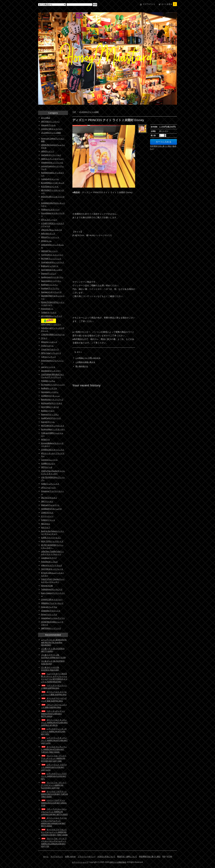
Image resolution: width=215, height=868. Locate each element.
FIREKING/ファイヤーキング (52, 603)
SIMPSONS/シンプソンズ (51, 628)
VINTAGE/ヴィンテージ (50, 121)
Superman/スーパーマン (51, 281)
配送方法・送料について (127, 856)
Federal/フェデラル (49, 607)
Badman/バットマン (49, 285)
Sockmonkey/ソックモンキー (53, 429)
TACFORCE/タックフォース (52, 569)
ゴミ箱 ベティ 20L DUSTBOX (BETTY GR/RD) (53, 650)
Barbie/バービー (48, 411)
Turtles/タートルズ (49, 312)
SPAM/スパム (46, 241)
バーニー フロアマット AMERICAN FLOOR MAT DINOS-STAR (54, 803)
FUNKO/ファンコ (48, 520)
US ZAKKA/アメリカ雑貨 (89, 112)
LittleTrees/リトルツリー (51, 324)
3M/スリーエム (47, 501)
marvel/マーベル (48, 422)
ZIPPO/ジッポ (47, 467)
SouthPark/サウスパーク (51, 418)
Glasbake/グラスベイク (51, 611)
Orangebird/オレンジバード (53, 262)
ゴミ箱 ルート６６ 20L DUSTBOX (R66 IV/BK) (50, 669)
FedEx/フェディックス (50, 484)
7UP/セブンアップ (48, 357)
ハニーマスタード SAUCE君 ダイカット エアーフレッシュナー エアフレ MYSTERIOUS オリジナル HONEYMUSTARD (54, 678)
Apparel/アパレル (48, 125)
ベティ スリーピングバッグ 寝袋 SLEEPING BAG (54, 687)
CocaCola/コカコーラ (50, 349)
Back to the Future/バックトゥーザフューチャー (53, 533)
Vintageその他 (47, 586)
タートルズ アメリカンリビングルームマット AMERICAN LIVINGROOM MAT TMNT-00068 (54, 832)
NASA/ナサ (45, 439)
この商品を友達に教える (85, 362)
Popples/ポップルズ (49, 562)
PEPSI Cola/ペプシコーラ (51, 353)
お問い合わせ (70, 856)
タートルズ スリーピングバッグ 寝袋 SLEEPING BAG (54, 700)
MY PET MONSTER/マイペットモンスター (52, 546)
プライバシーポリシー (87, 856)
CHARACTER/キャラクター (52, 129)
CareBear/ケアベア (49, 558)
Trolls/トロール (47, 346)
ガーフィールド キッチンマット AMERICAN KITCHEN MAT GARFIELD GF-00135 (54, 723)
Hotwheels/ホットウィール (52, 162)
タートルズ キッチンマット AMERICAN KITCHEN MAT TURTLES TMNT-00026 (54, 749)
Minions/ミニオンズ (49, 342)
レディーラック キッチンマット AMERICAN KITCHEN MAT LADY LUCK (54, 740)
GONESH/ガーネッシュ (50, 396)
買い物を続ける (82, 366)
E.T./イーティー (47, 516)
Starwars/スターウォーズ (51, 292)
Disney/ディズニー (49, 273)
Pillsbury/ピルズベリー (50, 209)
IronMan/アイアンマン (50, 288)
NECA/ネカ (45, 524)
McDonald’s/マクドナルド (52, 403)
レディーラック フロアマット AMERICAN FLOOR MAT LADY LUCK (54, 767)
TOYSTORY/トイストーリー (52, 255)
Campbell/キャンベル (50, 179)
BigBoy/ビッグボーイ (50, 266)
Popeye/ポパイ (47, 309)
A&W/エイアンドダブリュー (52, 159)
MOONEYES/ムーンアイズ (52, 316)
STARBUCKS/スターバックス (53, 450)
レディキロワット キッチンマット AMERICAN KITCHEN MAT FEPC (54, 731)
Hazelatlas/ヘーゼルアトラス (53, 618)
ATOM (169, 856)
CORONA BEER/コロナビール (53, 334)
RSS (164, 856)
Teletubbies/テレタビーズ (52, 589)
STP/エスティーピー (49, 220)
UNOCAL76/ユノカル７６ (52, 230)
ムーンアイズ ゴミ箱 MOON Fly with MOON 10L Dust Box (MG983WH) (54, 642)
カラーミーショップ (80, 862)
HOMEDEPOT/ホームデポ (51, 509)
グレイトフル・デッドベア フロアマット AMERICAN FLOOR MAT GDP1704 (54, 785)
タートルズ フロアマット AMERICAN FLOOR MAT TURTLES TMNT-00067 (54, 794)
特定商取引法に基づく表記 (150, 856)
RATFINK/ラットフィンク (51, 259)
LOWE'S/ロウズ (47, 513)
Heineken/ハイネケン (50, 392)
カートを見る (169, 4)
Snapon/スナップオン (50, 414)
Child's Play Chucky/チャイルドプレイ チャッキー (53, 472)
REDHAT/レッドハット (50, 237)
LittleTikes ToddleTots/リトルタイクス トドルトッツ (52, 553)
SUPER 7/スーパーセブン (51, 538)
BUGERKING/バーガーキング (53, 183)
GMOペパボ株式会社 (118, 862)
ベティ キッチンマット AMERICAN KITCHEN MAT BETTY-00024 (53, 714)
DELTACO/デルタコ (49, 498)
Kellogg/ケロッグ (48, 233)
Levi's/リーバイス (48, 367)
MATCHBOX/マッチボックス (53, 426)
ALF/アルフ (46, 527)
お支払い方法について (106, 856)
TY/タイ (44, 338)
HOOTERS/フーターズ (50, 407)
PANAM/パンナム (48, 381)
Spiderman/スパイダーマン (52, 277)
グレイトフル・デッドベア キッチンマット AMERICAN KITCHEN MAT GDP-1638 (54, 758)
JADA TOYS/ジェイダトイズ (52, 541)
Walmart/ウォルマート (50, 505)
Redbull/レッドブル (49, 388)
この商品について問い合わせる (88, 358)
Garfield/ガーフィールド (51, 155)
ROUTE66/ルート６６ (50, 187)
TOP (74, 112)
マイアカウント (149, 4)
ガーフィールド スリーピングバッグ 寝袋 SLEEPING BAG (54, 693)
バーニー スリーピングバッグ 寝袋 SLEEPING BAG (54, 706)
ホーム (46, 856)
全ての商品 (46, 118)
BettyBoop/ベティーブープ (52, 399)
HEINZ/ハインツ (48, 151)
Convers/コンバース (49, 460)
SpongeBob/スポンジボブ (52, 270)
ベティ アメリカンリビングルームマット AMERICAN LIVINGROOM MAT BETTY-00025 (54, 812)
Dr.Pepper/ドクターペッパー (53, 385)
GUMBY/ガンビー (48, 463)
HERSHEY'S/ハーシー (49, 251)
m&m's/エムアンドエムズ (52, 565)
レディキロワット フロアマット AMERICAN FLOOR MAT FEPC (54, 776)
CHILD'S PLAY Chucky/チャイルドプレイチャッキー (53, 581)
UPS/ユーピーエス (48, 487)
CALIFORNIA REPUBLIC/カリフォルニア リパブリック (52, 376)
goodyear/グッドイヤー (51, 371)
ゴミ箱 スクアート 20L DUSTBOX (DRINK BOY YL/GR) (53, 656)
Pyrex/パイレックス (49, 614)
